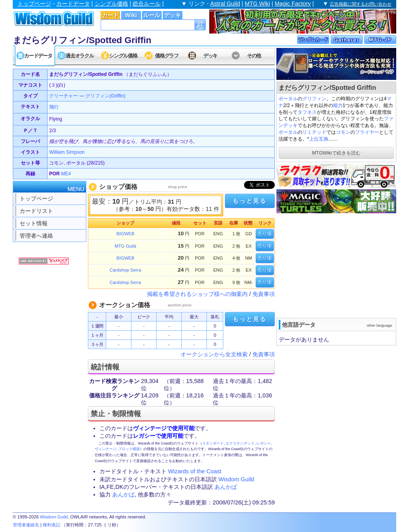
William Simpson (67, 152)
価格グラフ (167, 56)
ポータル (288, 99)
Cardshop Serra (126, 270)
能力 (338, 105)
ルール (152, 15)
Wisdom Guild (236, 479)
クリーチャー (64, 96)
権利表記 (52, 525)
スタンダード (213, 443)
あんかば (226, 487)
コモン (343, 132)
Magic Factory (293, 4)
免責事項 (264, 294)
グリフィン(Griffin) (105, 96)
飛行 (54, 107)
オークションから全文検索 (214, 354)
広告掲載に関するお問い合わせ (361, 4)
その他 (254, 56)
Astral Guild (225, 4)
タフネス (307, 112)
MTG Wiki (257, 4)
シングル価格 (111, 4)
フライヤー (367, 132)
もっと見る (250, 201)
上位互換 (319, 139)
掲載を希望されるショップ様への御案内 (197, 294)
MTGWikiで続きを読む (336, 153)
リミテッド (314, 132)
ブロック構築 (129, 449)
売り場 (265, 234)
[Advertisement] (336, 265)
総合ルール (147, 4)
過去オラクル (79, 56)
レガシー (264, 443)
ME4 (66, 174)
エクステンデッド (240, 443)
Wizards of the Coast (195, 471)
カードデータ (73, 4)
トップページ (34, 4)
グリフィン (314, 99)
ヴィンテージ (105, 449)
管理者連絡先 (26, 525)
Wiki (131, 15)
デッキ (173, 15)
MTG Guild (125, 246)
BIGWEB (126, 234)
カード (110, 15)
